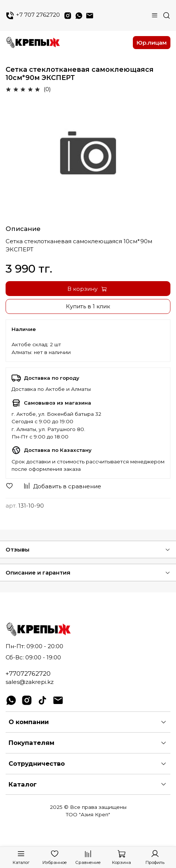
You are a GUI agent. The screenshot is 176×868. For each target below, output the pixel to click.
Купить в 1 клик (88, 306)
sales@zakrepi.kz (30, 682)
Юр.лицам (152, 43)
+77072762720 (28, 673)
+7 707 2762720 (33, 15)
